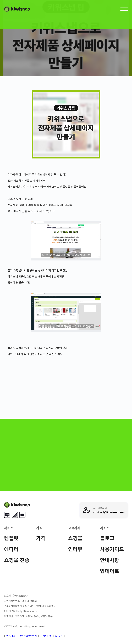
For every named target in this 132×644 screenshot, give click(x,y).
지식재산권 (46, 636)
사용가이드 (112, 549)
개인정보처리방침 (28, 636)
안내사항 (110, 560)
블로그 (107, 538)
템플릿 (11, 538)
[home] (17, 9)
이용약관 (11, 636)
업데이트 (110, 571)
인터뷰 (75, 549)
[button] (124, 9)
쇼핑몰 (75, 538)
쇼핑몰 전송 (17, 560)
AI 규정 (59, 636)
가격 (41, 538)
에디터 (11, 549)
